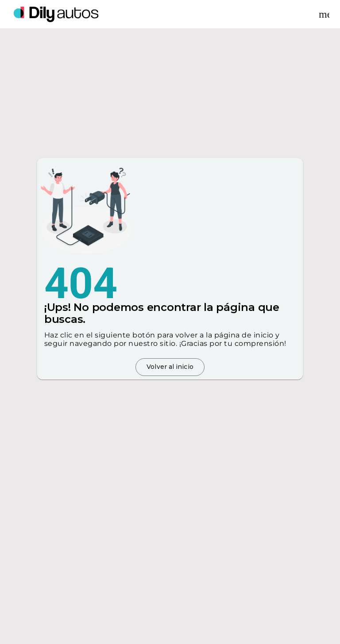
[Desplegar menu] (324, 14)
